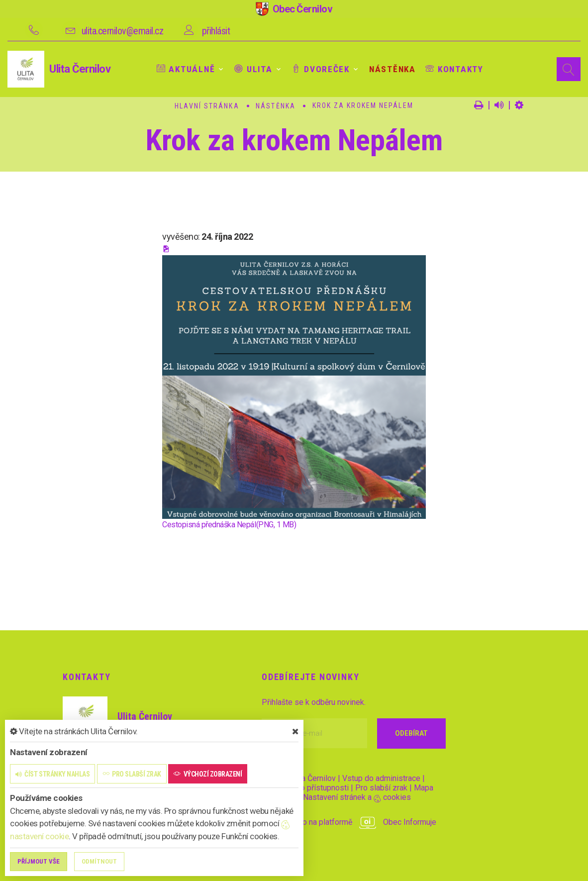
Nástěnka (388, 69)
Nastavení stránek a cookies (352, 797)
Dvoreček (317, 69)
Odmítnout (99, 861)
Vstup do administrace (381, 778)
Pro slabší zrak (381, 788)
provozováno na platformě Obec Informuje (349, 822)
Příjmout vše (39, 861)
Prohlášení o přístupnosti (305, 788)
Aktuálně (185, 69)
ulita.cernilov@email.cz (123, 31)
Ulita (251, 69)
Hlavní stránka (207, 106)
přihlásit (216, 31)
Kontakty (448, 69)
